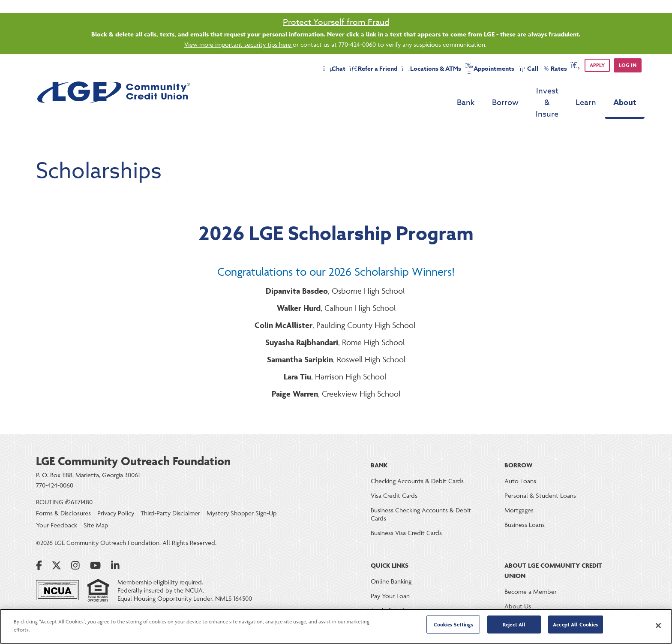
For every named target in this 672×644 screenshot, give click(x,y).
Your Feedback (57, 502)
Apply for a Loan (393, 587)
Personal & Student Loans (540, 472)
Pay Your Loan (390, 573)
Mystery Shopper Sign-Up (241, 490)
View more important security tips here (238, 44)
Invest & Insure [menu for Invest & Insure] (531, 91)
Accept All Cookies (575, 626)
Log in (628, 65)
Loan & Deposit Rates (400, 602)
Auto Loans (520, 458)
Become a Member (531, 568)
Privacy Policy (116, 490)
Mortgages (519, 487)
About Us (518, 583)
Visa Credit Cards (394, 472)
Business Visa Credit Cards (406, 510)
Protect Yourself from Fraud (336, 22)
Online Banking (391, 558)
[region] (336, 626)
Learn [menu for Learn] (586, 91)
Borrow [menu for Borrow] (474, 91)
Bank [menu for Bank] (435, 91)
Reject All (514, 626)
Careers (515, 597)
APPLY (597, 65)
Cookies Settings (453, 626)
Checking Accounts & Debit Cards (417, 458)
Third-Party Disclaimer (170, 490)
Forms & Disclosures (63, 490)
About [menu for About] (625, 91)
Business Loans (525, 501)
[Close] (658, 626)
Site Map (96, 502)
